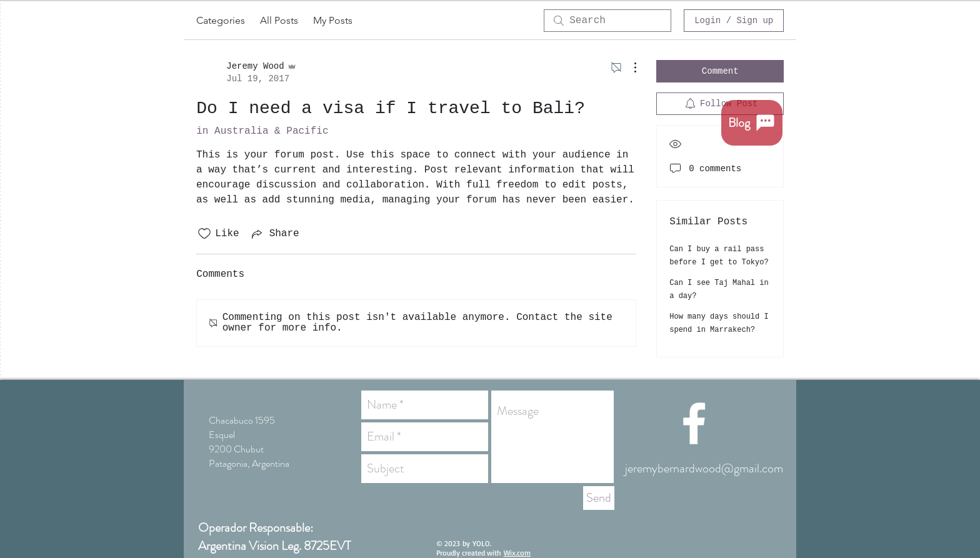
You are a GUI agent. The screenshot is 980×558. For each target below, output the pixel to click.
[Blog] (752, 123)
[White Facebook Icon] (694, 423)
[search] (607, 21)
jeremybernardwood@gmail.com (704, 468)
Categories (221, 20)
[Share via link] (274, 234)
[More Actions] (629, 67)
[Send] (599, 498)
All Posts (279, 20)
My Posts (333, 20)
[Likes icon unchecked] (204, 234)
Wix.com (517, 553)
